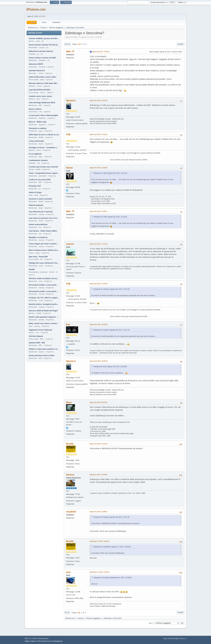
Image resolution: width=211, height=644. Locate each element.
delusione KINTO (36, 64)
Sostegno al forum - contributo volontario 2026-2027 (44, 148)
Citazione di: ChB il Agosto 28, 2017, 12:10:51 (110, 173)
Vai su (67, 613)
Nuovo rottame (35, 109)
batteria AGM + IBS (37, 343)
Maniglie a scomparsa (38, 237)
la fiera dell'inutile (36, 141)
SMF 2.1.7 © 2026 (31, 638)
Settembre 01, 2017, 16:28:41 (100, 541)
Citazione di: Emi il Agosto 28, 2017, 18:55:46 (110, 367)
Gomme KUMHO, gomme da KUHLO (44, 38)
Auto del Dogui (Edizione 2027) (42, 103)
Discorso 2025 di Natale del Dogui (43, 311)
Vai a (150, 623)
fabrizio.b (71, 101)
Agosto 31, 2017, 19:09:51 (98, 512)
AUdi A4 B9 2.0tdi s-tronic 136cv (43, 77)
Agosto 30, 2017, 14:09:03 (98, 475)
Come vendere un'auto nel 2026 (42, 58)
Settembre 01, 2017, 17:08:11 (100, 572)
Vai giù (67, 44)
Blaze (69, 402)
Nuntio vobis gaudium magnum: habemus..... (44, 317)
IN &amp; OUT (35, 186)
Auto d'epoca (33, 112)
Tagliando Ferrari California (40, 330)
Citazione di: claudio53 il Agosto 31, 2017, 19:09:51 (112, 547)
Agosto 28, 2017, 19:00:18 (98, 361)
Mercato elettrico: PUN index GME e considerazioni (44, 83)
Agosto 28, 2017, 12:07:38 (98, 100)
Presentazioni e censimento (38, 272)
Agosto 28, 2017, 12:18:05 (98, 168)
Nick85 (32, 269)
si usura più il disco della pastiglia (43, 115)
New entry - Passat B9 (38, 257)
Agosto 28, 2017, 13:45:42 (98, 284)
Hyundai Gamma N (37, 71)
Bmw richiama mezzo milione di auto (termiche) (44, 250)
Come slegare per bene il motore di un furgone (44, 244)
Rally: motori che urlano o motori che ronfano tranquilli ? (44, 323)
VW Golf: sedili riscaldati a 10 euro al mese (44, 278)
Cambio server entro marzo (40, 96)
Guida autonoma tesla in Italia (42, 355)
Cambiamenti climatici (38, 160)
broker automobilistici (38, 224)
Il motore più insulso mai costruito (43, 167)
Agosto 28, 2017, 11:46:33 (101, 52)
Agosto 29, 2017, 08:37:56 (98, 402)
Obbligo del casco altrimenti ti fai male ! (44, 263)
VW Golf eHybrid (36, 336)
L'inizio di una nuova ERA (40, 180)
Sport (31, 195)
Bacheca (32, 99)
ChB (68, 134)
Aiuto (165, 638)
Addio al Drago (35, 192)
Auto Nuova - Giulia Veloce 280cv (43, 231)
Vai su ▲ (183, 638)
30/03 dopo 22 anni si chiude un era (44, 135)
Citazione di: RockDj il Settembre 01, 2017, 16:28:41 (113, 578)
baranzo (70, 475)
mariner (70, 244)
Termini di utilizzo (174, 638)
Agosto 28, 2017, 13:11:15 (98, 244)
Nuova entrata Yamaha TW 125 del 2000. (44, 45)
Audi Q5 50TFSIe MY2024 (39, 90)
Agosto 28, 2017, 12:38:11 (98, 211)
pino (68, 572)
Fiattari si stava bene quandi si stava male (44, 349)
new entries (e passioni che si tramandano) (44, 218)
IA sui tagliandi (35, 154)
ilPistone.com (36, 9)
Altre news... (33, 73)
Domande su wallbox (38, 128)
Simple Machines (43, 638)
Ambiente (32, 54)
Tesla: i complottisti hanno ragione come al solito (44, 173)
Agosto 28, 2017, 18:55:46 (98, 324)
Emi (68, 324)
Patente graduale (36, 205)
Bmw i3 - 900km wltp (38, 122)
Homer (70, 168)
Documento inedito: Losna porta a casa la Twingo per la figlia (44, 285)
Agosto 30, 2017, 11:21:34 (98, 444)
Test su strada (34, 80)
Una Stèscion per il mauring (41, 212)
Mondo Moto (33, 48)
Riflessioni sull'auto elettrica (41, 51)
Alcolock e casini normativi (40, 199)
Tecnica (31, 169)
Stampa (180, 44)
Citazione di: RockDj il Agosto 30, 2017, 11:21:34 (111, 517)
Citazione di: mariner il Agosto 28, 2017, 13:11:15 (112, 289)
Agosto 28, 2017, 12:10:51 (98, 134)
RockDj (70, 444)
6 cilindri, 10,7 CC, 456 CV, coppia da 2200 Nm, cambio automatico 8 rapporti (44, 298)
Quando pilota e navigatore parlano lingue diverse (44, 304)
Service (31, 41)
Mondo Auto (33, 60)
